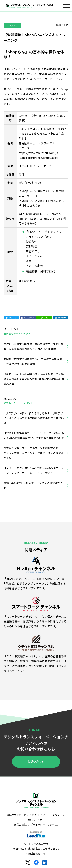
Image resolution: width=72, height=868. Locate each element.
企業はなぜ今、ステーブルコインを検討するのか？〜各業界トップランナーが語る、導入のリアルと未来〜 (34, 453)
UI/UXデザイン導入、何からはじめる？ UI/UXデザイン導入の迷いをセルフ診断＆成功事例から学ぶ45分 (34, 418)
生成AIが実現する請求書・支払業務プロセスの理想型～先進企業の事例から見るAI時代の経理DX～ (34, 346)
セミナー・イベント (51, 815)
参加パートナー (36, 820)
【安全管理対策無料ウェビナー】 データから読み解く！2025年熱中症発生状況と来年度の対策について (34, 436)
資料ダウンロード (16, 815)
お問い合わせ (36, 762)
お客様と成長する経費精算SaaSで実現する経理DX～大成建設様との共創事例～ (33, 361)
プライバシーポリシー (44, 825)
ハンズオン (12, 25)
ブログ (33, 815)
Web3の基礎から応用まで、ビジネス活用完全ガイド (33, 485)
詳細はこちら (27, 281)
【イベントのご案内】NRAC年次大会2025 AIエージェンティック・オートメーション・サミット (34, 470)
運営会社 (21, 825)
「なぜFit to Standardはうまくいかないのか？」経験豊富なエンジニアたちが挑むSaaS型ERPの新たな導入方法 (34, 379)
